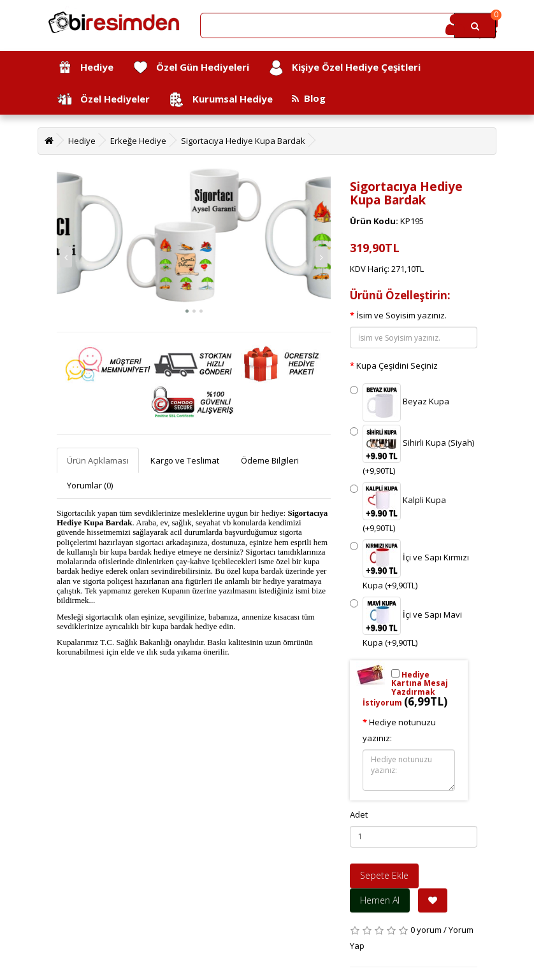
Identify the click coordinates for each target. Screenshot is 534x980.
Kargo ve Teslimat (185, 460)
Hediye (85, 68)
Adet (359, 814)
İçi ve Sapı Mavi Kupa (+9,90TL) (406, 622)
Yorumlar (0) (90, 485)
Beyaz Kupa (400, 402)
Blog (309, 98)
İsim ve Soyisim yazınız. (401, 315)
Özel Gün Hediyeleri (191, 68)
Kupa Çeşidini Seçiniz (397, 366)
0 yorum (426, 930)
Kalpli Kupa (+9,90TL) (398, 508)
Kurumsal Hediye (221, 100)
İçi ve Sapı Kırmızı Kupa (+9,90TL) (409, 565)
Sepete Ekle (384, 875)
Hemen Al (380, 900)
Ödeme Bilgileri (270, 460)
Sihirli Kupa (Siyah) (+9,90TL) (412, 451)
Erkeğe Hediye (138, 141)
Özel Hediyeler (103, 100)
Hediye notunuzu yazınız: (399, 730)
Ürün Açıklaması (98, 460)
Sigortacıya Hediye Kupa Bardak (243, 141)
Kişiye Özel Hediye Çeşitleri (344, 68)
